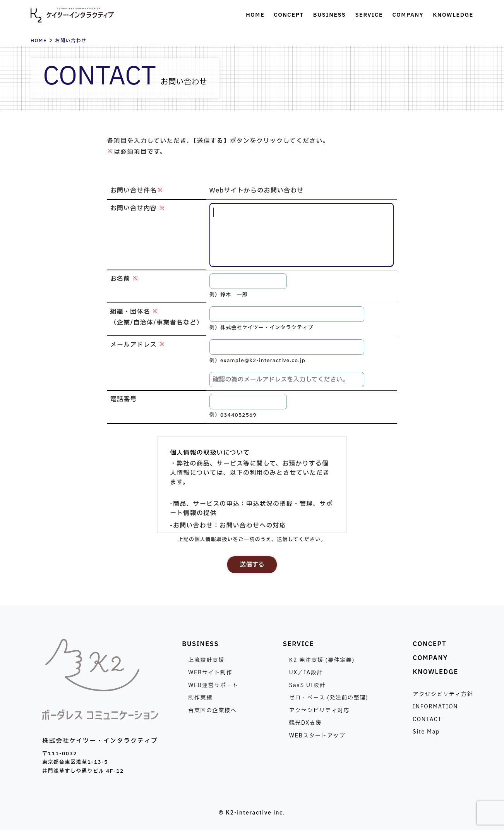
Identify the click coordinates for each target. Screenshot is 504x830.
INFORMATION (435, 707)
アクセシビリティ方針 (443, 694)
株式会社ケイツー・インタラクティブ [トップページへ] (72, 15)
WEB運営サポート (213, 685)
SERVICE (299, 644)
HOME (39, 41)
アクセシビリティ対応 (319, 711)
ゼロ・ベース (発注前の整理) (329, 698)
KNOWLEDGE (435, 672)
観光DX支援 (305, 723)
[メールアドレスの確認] (287, 380)
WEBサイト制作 (210, 673)
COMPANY (430, 658)
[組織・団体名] (287, 314)
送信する (252, 565)
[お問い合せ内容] (302, 235)
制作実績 (200, 698)
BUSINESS (200, 644)
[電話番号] (248, 402)
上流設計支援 (206, 660)
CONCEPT (429, 644)
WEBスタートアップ (317, 736)
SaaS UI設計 (307, 685)
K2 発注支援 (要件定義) (322, 660)
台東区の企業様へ (212, 711)
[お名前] (248, 281)
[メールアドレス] (287, 347)
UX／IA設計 (306, 673)
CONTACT (427, 719)
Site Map (426, 732)
